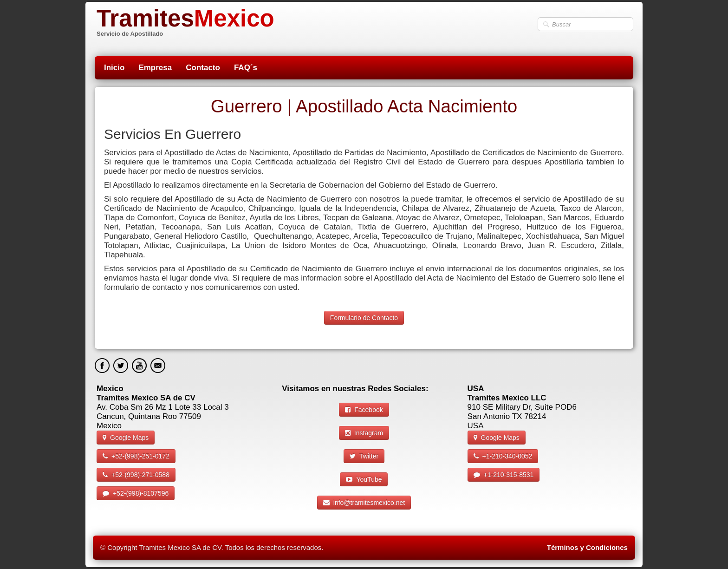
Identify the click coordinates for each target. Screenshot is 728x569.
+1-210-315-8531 (504, 475)
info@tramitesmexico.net (364, 503)
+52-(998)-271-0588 (136, 475)
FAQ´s (246, 68)
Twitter (364, 456)
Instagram (364, 433)
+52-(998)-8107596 (136, 493)
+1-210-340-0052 (503, 456)
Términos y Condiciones (587, 547)
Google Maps (126, 438)
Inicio (114, 68)
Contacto (203, 68)
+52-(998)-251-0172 (136, 456)
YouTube (364, 479)
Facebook (364, 410)
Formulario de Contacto (364, 318)
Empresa (155, 68)
